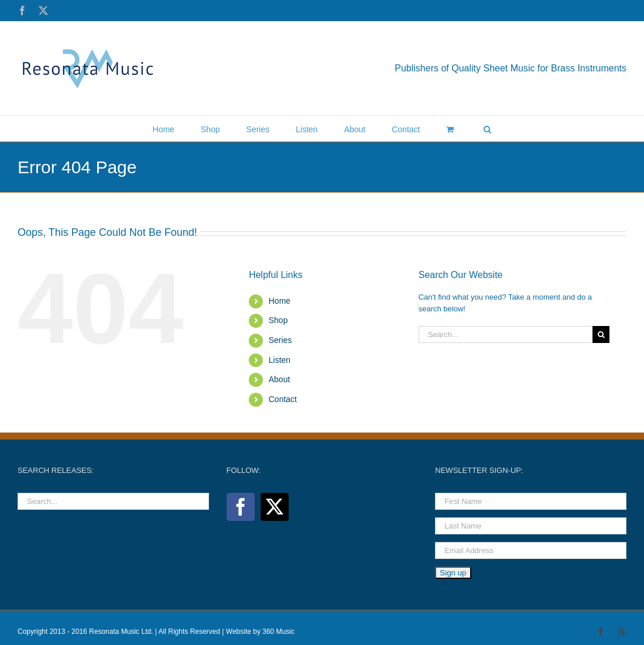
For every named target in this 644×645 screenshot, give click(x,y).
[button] (487, 128)
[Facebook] (241, 507)
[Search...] (506, 334)
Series (280, 340)
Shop (278, 320)
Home (280, 301)
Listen (280, 360)
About (280, 379)
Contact (283, 399)
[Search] (601, 334)
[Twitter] (275, 507)
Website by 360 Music (260, 632)
